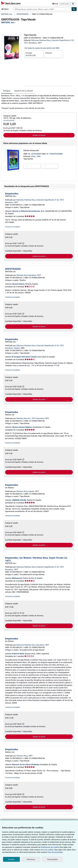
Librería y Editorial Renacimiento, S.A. (28, 211)
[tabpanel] (38, 102)
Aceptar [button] (11, 859)
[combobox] (42, 9)
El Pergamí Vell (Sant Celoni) (24, 357)
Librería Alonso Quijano (22, 427)
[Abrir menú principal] (6, 9)
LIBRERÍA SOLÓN (19, 500)
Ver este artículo (9, 120)
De (34, 54)
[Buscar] (74, 9)
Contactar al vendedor (13, 227)
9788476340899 (56, 154)
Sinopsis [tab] (7, 91)
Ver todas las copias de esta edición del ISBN (42, 48)
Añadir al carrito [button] (39, 135)
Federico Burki (18, 654)
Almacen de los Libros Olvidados (26, 764)
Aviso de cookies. (47, 850)
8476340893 (36, 154)
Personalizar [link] (53, 859)
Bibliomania (17, 578)
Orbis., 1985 (36, 156)
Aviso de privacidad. (55, 852)
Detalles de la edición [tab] (24, 91)
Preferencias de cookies (50, 847)
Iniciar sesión (65, 4)
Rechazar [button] (31, 859)
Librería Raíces (18, 284)
